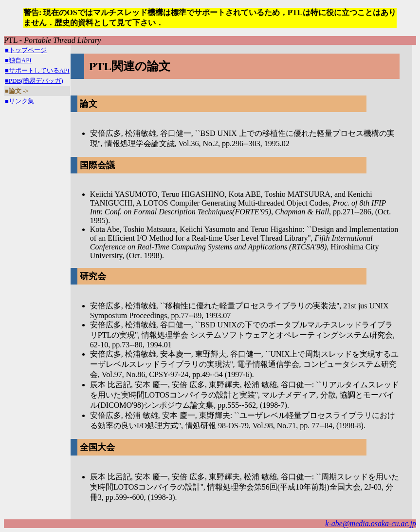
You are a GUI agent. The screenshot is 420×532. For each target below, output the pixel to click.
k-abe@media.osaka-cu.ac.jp (371, 523)
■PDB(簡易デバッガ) (34, 81)
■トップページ (26, 50)
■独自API (18, 60)
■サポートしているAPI (37, 70)
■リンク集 (19, 101)
